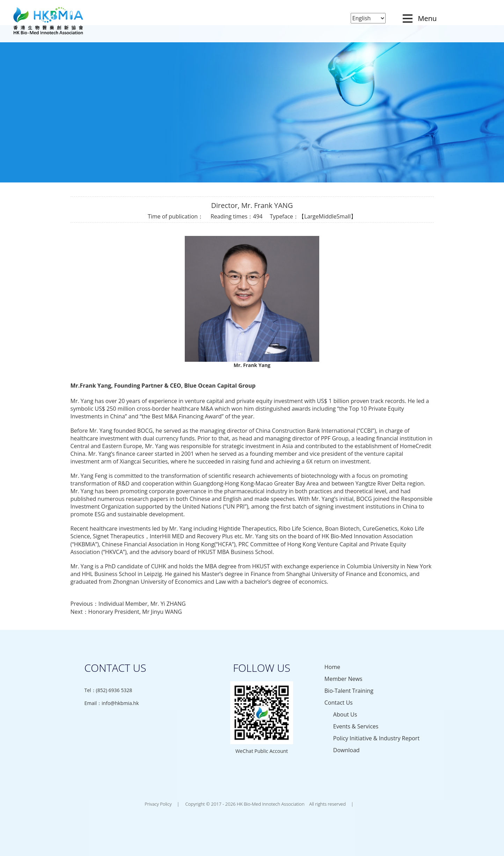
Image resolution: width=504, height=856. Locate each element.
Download (346, 750)
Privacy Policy (158, 804)
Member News (344, 679)
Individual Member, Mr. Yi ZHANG (142, 604)
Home (332, 667)
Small (344, 216)
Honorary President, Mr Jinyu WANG (135, 612)
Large (311, 216)
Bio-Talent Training (349, 691)
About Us (345, 714)
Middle (327, 216)
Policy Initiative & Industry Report (376, 738)
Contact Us (339, 703)
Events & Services (356, 726)
